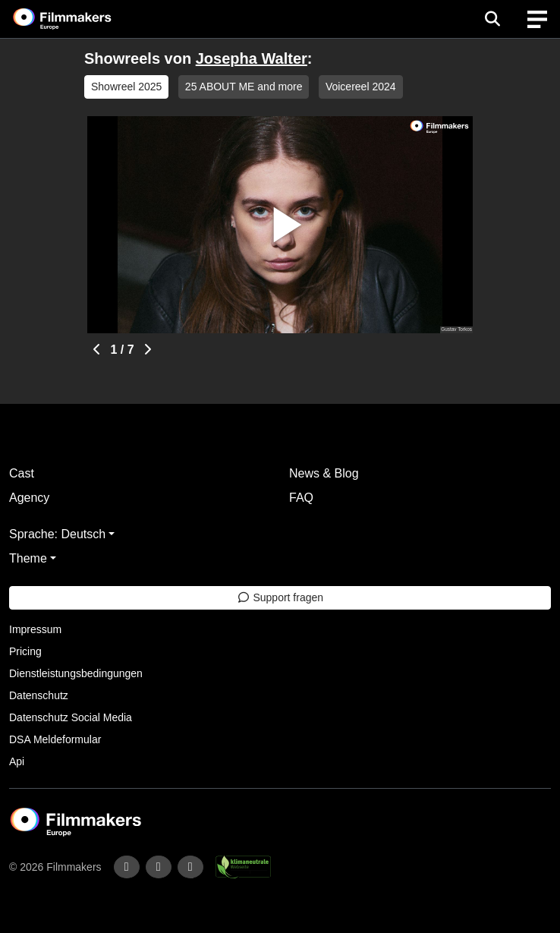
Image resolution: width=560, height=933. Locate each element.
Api (17, 761)
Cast (22, 473)
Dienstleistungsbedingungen (76, 673)
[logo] (80, 19)
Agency (29, 498)
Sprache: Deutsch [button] (57, 534)
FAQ (301, 498)
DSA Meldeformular (55, 739)
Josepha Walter (252, 58)
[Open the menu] (492, 19)
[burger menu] (537, 19)
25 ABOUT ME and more (244, 87)
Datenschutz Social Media (71, 717)
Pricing (25, 651)
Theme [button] (28, 558)
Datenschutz (39, 695)
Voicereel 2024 (361, 87)
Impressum (35, 629)
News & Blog (324, 473)
